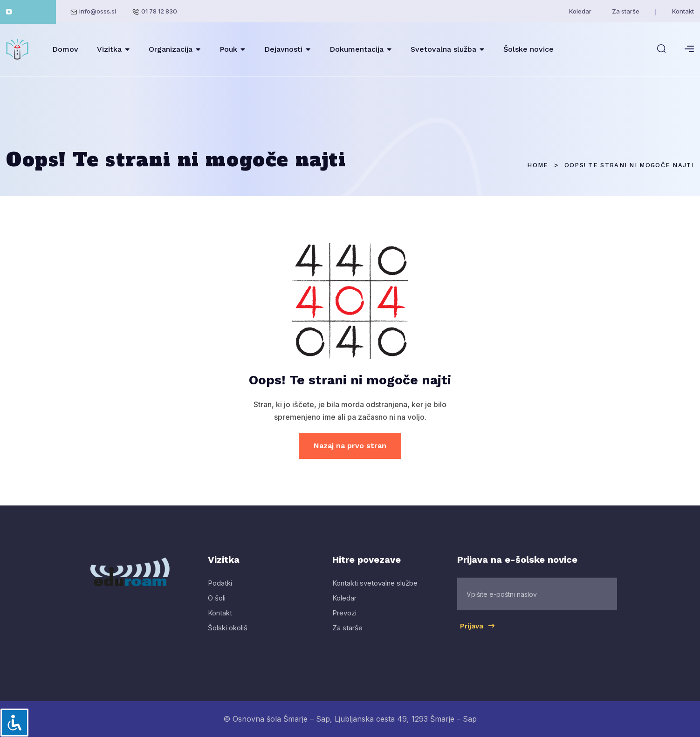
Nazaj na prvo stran (350, 446)
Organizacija (171, 49)
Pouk (228, 49)
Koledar (580, 11)
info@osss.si (98, 11)
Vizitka (109, 49)
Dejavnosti (283, 49)
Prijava (478, 634)
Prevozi (344, 621)
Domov (65, 49)
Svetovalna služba (443, 49)
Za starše (626, 11)
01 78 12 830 (159, 11)
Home (538, 165)
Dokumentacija (357, 49)
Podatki (220, 591)
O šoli (217, 606)
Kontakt (683, 11)
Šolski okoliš (228, 636)
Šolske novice (528, 49)
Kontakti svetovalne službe (375, 591)
